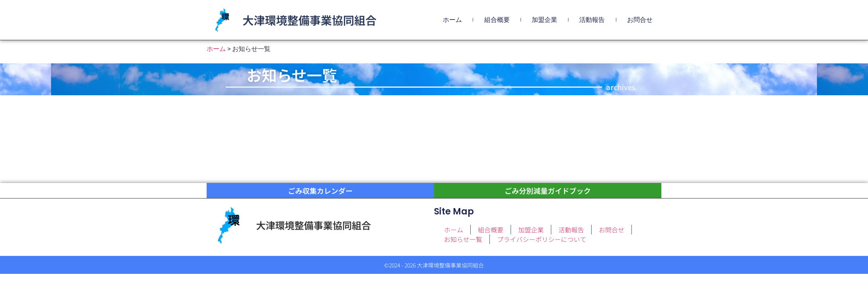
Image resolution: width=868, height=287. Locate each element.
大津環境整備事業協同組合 (310, 20)
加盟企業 (544, 20)
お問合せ (640, 20)
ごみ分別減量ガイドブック (548, 191)
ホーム (452, 20)
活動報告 (592, 20)
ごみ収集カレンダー (320, 191)
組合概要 (497, 20)
